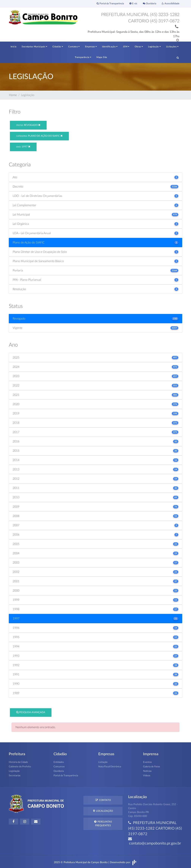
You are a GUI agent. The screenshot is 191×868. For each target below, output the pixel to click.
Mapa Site (102, 57)
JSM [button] (126, 47)
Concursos (59, 767)
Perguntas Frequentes (103, 823)
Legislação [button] (154, 47)
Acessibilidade (171, 4)
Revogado (28, 125)
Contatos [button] (74, 47)
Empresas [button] (91, 47)
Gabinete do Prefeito (20, 767)
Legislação (14, 771)
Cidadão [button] (58, 47)
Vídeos (147, 776)
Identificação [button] (110, 47)
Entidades (59, 762)
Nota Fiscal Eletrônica (110, 767)
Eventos (147, 762)
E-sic (133, 4)
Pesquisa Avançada (31, 712)
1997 (23, 147)
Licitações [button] (172, 47)
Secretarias (15, 776)
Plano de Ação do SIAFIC (39, 136)
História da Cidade (18, 762)
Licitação (103, 762)
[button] (178, 58)
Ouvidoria (149, 4)
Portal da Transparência (110, 4)
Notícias (147, 771)
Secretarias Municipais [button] (34, 47)
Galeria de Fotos (152, 767)
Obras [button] (139, 47)
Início (14, 47)
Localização (103, 811)
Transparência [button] (83, 57)
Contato (103, 800)
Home (13, 95)
